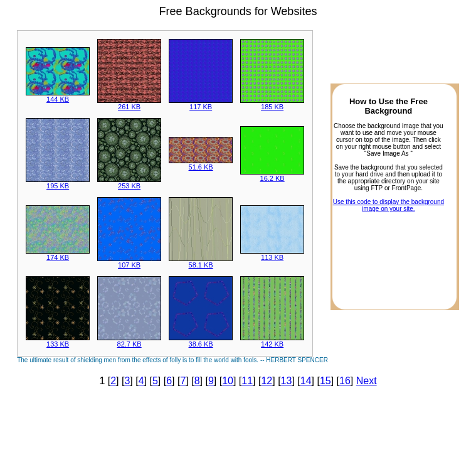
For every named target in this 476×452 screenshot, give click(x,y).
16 (345, 381)
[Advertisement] (389, 258)
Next (367, 381)
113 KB (272, 254)
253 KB (129, 183)
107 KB (129, 262)
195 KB (58, 183)
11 (247, 381)
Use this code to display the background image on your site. (389, 205)
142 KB (272, 341)
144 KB (58, 96)
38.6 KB (201, 341)
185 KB (272, 104)
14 (306, 381)
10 (228, 381)
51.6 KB (201, 164)
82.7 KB (129, 341)
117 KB (201, 104)
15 (325, 381)
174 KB (58, 254)
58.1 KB (201, 262)
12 (267, 381)
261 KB (129, 104)
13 (287, 381)
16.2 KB (272, 175)
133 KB (58, 341)
